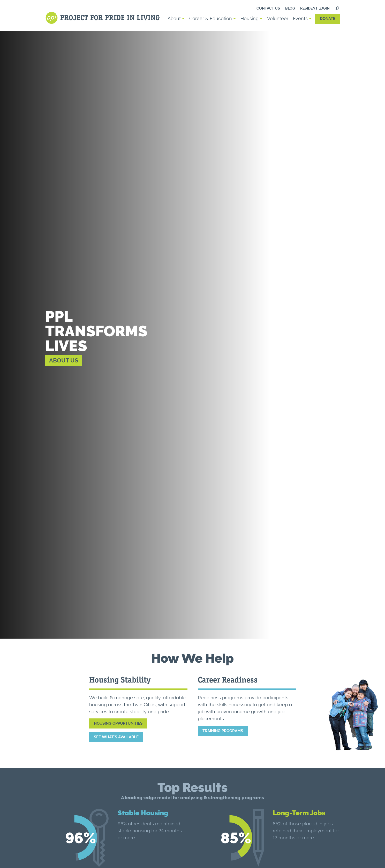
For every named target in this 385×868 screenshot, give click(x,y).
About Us (64, 360)
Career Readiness (228, 680)
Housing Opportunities (118, 723)
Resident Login (315, 8)
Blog (290, 8)
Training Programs (223, 731)
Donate (328, 19)
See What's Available (116, 737)
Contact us (268, 8)
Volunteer (278, 18)
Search (337, 8)
